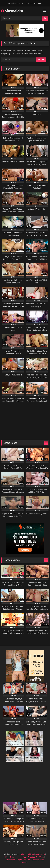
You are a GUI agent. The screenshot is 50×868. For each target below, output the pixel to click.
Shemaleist (12, 11)
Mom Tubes (40, 854)
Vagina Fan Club (24, 860)
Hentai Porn (21, 857)
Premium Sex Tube (36, 857)
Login (29, 3)
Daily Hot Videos (27, 854)
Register (38, 3)
